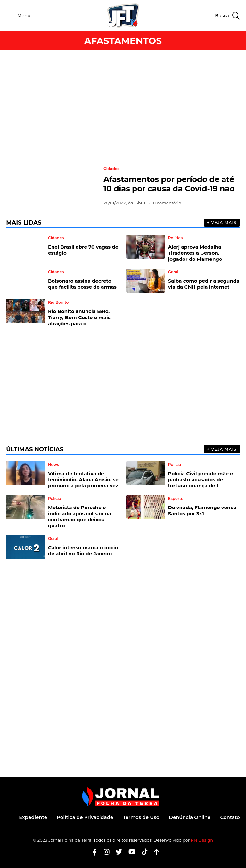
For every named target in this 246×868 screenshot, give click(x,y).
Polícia (175, 465)
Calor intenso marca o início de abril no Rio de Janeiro (83, 550)
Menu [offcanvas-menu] (18, 16)
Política (176, 238)
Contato (230, 817)
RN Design (202, 840)
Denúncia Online (190, 817)
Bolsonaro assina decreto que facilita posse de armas (82, 284)
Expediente (33, 817)
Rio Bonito (58, 302)
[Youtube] (130, 852)
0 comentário (167, 203)
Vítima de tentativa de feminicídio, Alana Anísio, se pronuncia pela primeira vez (83, 479)
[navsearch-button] (227, 16)
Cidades (111, 169)
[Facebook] (92, 852)
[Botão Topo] (154, 852)
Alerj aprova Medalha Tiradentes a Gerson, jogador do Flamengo (195, 253)
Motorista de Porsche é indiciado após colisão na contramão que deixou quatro (80, 517)
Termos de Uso (141, 817)
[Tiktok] (142, 852)
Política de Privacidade (85, 817)
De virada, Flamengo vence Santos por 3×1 (202, 510)
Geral (173, 272)
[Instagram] (104, 852)
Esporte (176, 499)
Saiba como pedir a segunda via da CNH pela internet (204, 284)
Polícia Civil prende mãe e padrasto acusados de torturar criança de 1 (201, 479)
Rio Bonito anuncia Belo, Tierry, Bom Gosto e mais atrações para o (79, 317)
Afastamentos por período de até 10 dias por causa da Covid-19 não (169, 184)
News (53, 465)
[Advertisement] (123, 108)
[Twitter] (116, 852)
